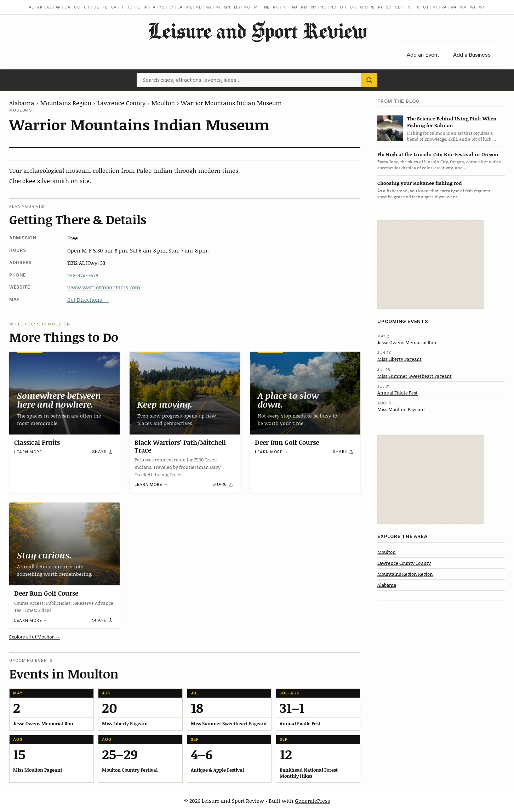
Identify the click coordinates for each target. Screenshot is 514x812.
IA (154, 7)
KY (171, 7)
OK (353, 7)
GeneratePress (312, 801)
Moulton (163, 103)
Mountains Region (66, 103)
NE (267, 7)
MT (257, 7)
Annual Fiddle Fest (398, 393)
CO (77, 7)
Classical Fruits (37, 442)
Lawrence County (121, 103)
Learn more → (31, 452)
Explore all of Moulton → (35, 637)
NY (314, 7)
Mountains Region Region (405, 574)
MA (209, 7)
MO (247, 7)
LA (180, 7)
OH (343, 7)
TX (417, 7)
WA (453, 7)
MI (218, 7)
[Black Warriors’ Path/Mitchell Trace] (185, 393)
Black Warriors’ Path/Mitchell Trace (180, 446)
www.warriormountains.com (104, 287)
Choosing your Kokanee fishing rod (419, 183)
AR (58, 7)
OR (363, 7)
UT (426, 7)
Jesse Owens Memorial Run (407, 342)
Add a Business (472, 55)
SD (398, 7)
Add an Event (423, 55)
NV (276, 7)
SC (389, 7)
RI (380, 7)
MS (237, 7)
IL (138, 7)
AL (31, 7)
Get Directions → (88, 300)
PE (372, 7)
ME (189, 7)
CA (67, 7)
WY (482, 7)
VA (444, 7)
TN (408, 7)
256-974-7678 (83, 275)
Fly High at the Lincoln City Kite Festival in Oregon (438, 154)
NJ (295, 7)
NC (324, 7)
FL (105, 7)
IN (146, 7)
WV (463, 7)
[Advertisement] (430, 265)
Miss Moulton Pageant (401, 409)
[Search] (369, 80)
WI (473, 7)
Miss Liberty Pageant (399, 359)
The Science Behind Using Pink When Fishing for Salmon (452, 122)
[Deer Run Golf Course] (305, 393)
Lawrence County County (404, 563)
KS (162, 7)
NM (304, 7)
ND (333, 7)
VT (435, 7)
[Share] (103, 452)
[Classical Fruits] (64, 393)
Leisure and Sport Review (257, 30)
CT (87, 7)
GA (114, 7)
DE (96, 7)
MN (227, 7)
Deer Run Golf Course (287, 442)
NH (286, 7)
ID (130, 7)
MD (199, 7)
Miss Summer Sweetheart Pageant (415, 376)
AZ (49, 7)
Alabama (22, 103)
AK (40, 7)
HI (123, 7)
